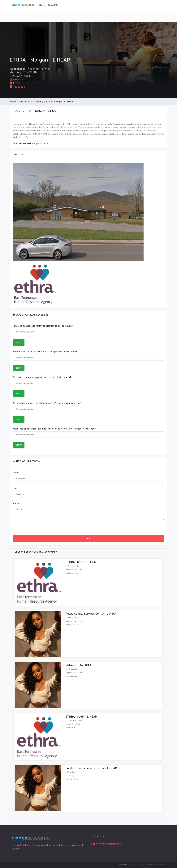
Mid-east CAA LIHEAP (79, 665)
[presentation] (34, 528)
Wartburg (38, 102)
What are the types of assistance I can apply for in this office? (45, 352)
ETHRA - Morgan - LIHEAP (60, 102)
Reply (19, 342)
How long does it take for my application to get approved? (43, 326)
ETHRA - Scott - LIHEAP (81, 717)
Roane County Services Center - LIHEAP (91, 614)
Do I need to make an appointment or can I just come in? (42, 377)
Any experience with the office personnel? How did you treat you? (47, 403)
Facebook (17, 87)
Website (16, 79)
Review (16, 504)
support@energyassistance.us (106, 844)
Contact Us (53, 5)
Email (15, 83)
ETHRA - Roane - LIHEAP (82, 562)
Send (89, 539)
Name (16, 473)
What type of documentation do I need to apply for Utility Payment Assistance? (54, 429)
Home (42, 5)
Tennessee (24, 102)
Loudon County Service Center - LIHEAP (91, 768)
